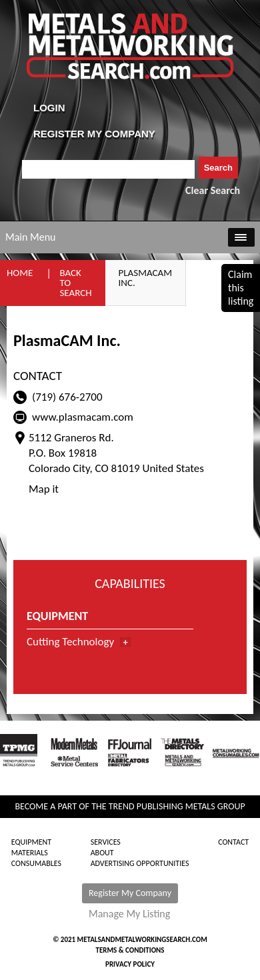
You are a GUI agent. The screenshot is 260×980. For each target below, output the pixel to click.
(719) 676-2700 (67, 397)
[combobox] (108, 169)
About (102, 853)
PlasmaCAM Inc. (146, 278)
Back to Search (75, 283)
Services (106, 842)
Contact (233, 842)
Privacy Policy (130, 964)
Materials (30, 853)
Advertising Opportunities (140, 863)
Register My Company (130, 893)
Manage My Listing (129, 914)
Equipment (31, 842)
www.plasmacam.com (83, 417)
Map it (44, 489)
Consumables (36, 863)
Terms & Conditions (130, 950)
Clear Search (213, 190)
